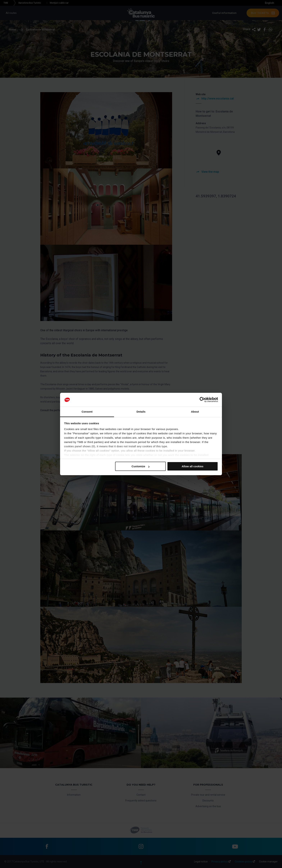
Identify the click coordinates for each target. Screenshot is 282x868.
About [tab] (195, 412)
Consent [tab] (87, 412)
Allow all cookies (193, 466)
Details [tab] (141, 412)
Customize (141, 466)
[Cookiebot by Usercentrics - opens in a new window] (202, 400)
